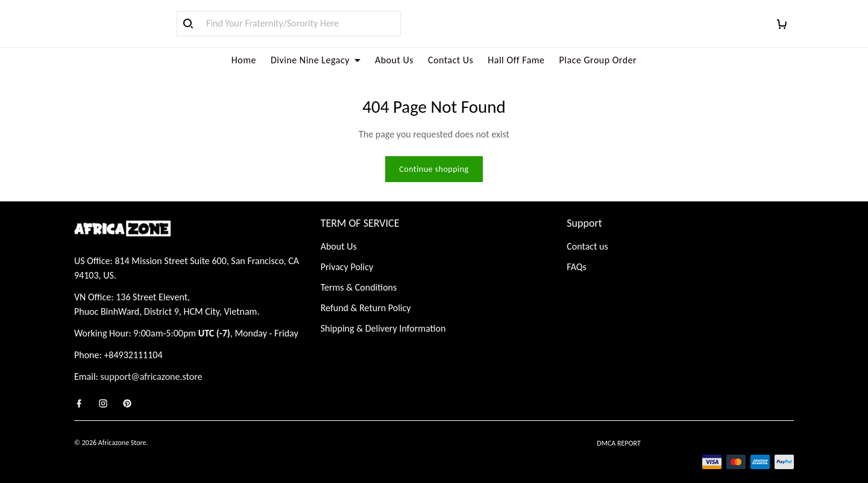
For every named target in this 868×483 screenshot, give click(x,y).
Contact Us (451, 60)
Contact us (587, 232)
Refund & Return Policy (366, 293)
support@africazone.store (152, 362)
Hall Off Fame (516, 60)
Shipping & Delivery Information (383, 314)
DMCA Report (618, 429)
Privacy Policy (347, 252)
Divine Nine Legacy (316, 60)
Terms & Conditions (359, 273)
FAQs (577, 252)
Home (244, 60)
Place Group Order (598, 60)
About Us (394, 60)
